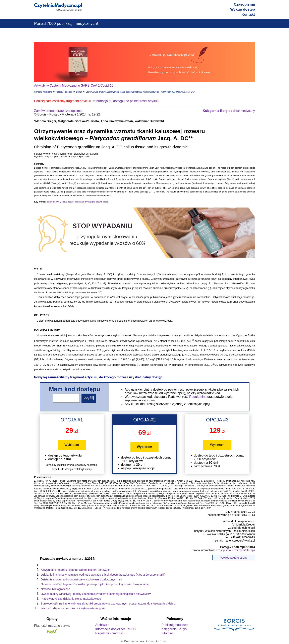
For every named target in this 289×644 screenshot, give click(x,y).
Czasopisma (244, 4)
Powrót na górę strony (234, 558)
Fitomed (167, 633)
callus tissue (67, 202)
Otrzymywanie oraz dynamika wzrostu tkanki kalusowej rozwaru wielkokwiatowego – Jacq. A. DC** (140, 92)
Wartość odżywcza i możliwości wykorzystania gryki (73, 608)
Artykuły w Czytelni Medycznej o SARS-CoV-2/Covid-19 (74, 86)
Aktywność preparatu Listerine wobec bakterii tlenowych (76, 570)
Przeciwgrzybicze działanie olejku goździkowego (71, 599)
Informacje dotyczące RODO (116, 629)
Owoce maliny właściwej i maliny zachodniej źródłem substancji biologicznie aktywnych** (96, 594)
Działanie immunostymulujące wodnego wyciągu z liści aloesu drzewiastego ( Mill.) (103, 575)
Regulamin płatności (110, 633)
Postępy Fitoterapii (64, 92)
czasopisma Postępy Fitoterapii (235, 550)
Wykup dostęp (243, 9)
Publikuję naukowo (175, 625)
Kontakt (248, 14)
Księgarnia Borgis (174, 629)
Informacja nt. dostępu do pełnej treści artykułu (126, 101)
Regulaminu (198, 397)
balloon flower (53, 202)
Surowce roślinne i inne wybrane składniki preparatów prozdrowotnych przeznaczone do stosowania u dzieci (108, 603)
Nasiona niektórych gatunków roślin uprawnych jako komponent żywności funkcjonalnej (95, 584)
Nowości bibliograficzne (55, 589)
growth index (102, 202)
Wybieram (72, 445)
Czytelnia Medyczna (43, 92)
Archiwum (102, 625)
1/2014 (79, 92)
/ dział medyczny (229, 111)
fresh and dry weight (85, 202)
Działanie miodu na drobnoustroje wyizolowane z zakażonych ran (81, 579)
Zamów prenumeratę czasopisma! (58, 111)
